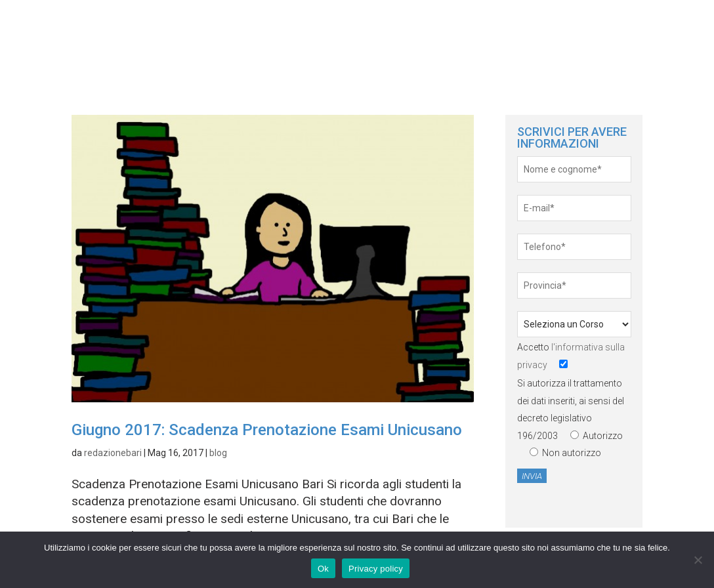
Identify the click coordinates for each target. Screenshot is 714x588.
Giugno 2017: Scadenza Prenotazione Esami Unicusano (267, 430)
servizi (656, 32)
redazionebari (113, 453)
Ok (323, 569)
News (596, 32)
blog (218, 453)
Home (541, 32)
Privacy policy (376, 569)
